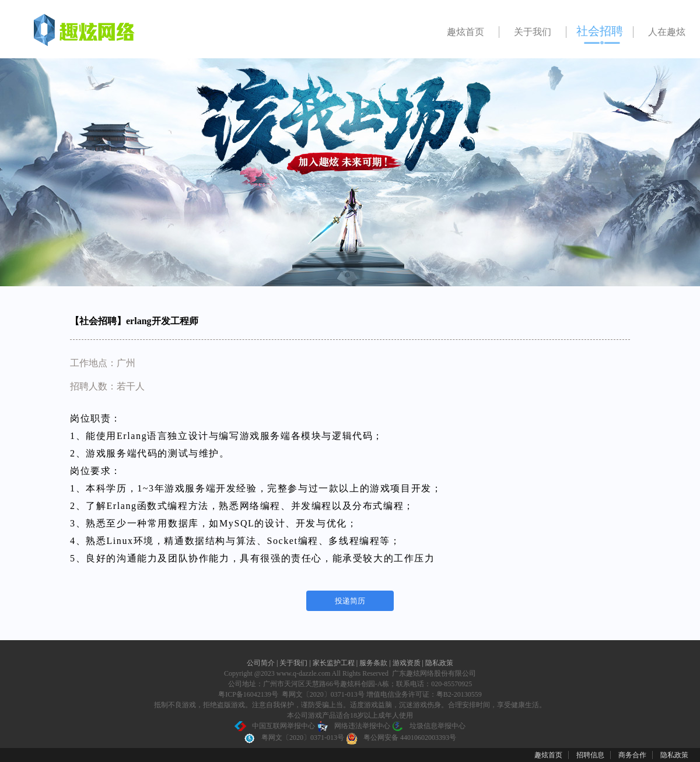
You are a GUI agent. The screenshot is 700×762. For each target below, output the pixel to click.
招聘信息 (590, 755)
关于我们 (533, 32)
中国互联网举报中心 (275, 726)
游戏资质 (407, 663)
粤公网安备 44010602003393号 (401, 738)
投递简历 (350, 601)
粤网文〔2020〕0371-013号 (294, 738)
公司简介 (262, 663)
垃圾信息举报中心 (429, 726)
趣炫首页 (466, 32)
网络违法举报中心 (353, 726)
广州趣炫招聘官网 (76, 32)
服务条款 (374, 663)
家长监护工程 (335, 663)
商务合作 (632, 755)
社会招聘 (600, 31)
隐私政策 (439, 663)
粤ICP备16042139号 (248, 694)
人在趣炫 (667, 32)
